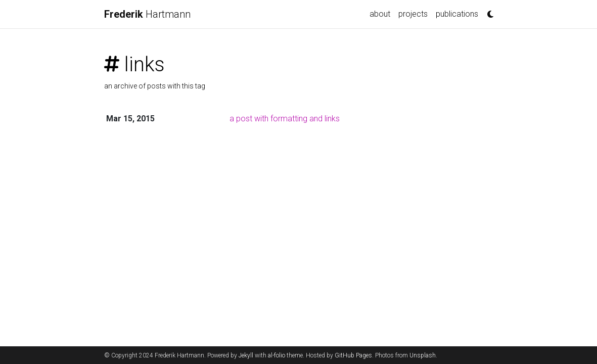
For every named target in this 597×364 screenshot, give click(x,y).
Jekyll (246, 355)
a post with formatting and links (285, 119)
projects (413, 14)
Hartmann (147, 14)
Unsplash (423, 355)
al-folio (277, 355)
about (380, 14)
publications (457, 14)
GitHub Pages (353, 355)
